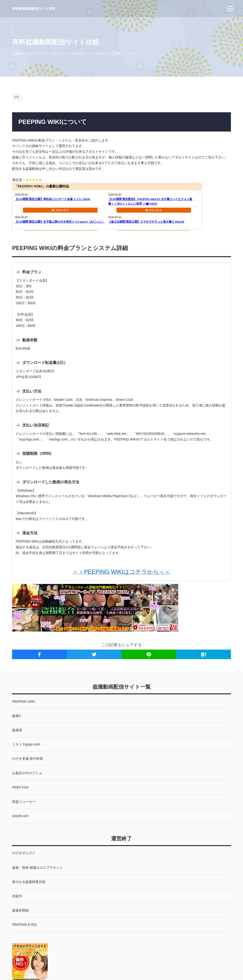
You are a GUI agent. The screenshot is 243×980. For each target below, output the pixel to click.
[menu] (230, 9)
